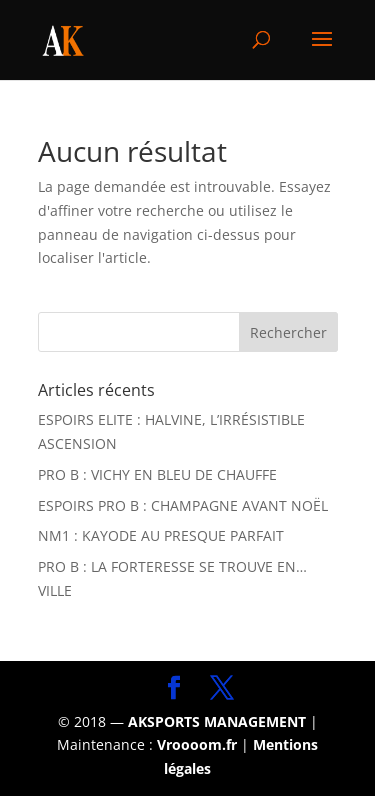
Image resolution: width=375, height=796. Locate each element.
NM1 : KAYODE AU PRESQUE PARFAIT (161, 535)
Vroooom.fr (197, 744)
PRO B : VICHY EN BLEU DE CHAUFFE (157, 474)
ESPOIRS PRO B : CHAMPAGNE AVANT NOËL (183, 505)
